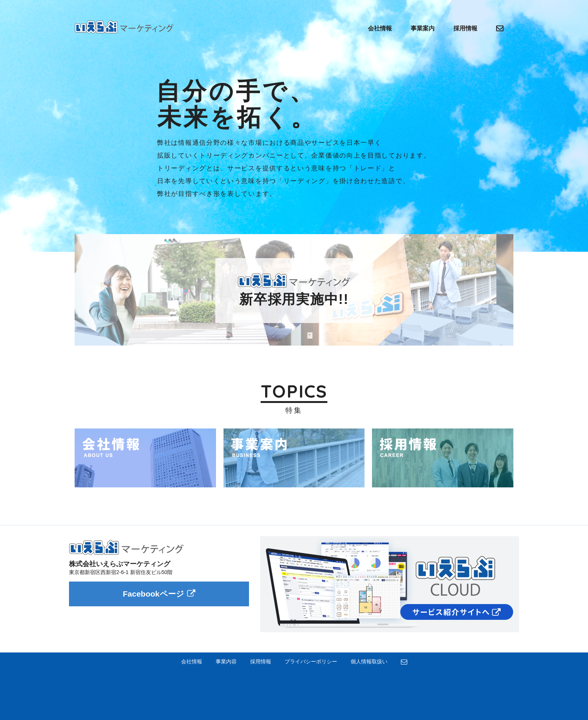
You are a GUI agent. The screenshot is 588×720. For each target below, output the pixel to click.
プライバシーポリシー (311, 661)
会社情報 (380, 28)
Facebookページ (159, 594)
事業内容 (226, 661)
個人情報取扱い (369, 661)
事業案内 (423, 28)
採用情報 (465, 28)
